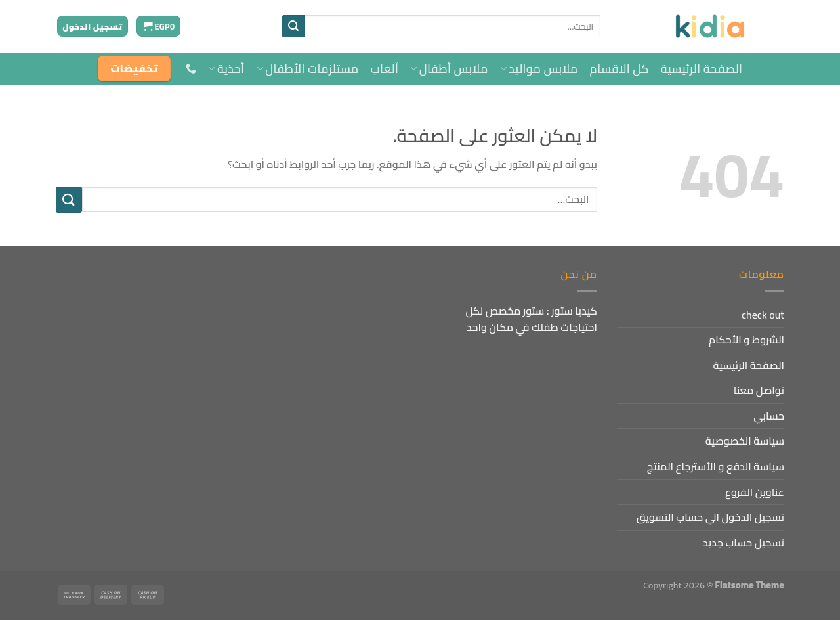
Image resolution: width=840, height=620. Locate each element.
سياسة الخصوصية (745, 441)
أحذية (226, 69)
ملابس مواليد (539, 69)
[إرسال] (293, 26)
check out (763, 315)
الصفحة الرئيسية (702, 69)
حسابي (769, 416)
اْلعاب (385, 69)
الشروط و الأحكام (746, 340)
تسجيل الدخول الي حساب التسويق (710, 517)
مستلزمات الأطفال (308, 69)
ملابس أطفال (449, 69)
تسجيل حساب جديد (744, 542)
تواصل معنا (759, 390)
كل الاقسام (619, 69)
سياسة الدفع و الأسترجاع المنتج (716, 466)
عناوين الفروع (755, 492)
